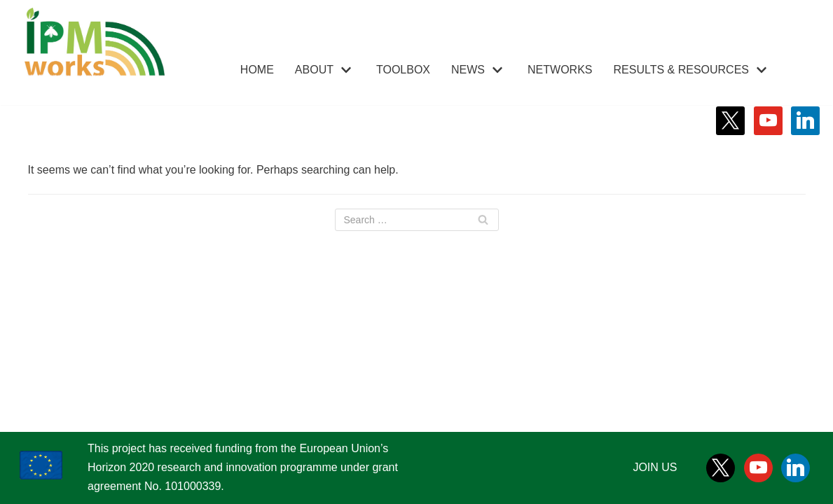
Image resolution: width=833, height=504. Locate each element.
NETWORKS (560, 70)
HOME (257, 70)
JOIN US (655, 467)
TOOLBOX (403, 70)
